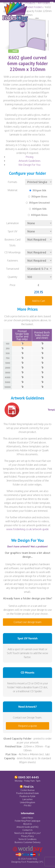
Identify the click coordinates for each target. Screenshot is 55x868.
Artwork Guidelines (30, 161)
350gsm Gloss (39, 197)
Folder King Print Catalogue (28, 821)
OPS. (41, 862)
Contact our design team (27, 622)
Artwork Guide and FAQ (27, 827)
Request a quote (28, 726)
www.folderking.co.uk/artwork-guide (27, 529)
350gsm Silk (39, 190)
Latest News (27, 818)
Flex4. (24, 862)
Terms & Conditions (27, 839)
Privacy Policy (28, 836)
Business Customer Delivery (28, 842)
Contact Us (27, 830)
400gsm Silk (39, 209)
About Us (27, 824)
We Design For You (29, 165)
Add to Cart (39, 301)
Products (30, 3)
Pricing (29, 157)
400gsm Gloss (39, 215)
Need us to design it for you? (28, 833)
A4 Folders (44, 3)
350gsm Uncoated (39, 203)
